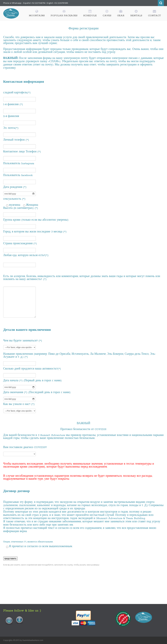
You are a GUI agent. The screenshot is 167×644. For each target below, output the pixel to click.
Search (161, 3)
